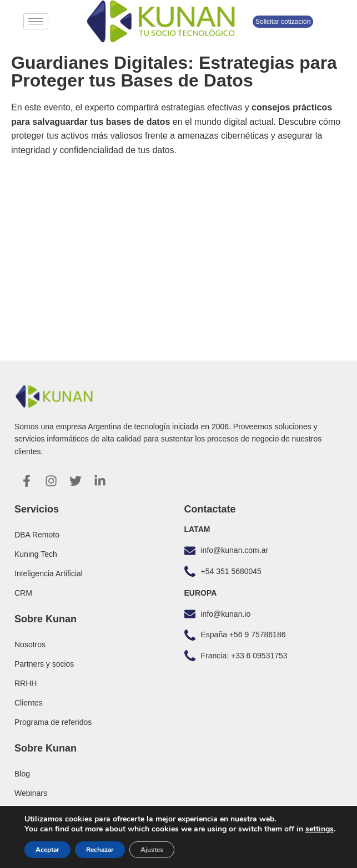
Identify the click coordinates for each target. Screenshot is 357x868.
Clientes (29, 703)
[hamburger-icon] (36, 21)
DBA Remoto (37, 535)
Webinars (31, 793)
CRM (23, 593)
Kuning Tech (36, 554)
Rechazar (100, 850)
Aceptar (47, 850)
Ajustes (152, 850)
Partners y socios (44, 664)
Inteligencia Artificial (49, 573)
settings (320, 829)
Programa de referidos (53, 722)
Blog (22, 774)
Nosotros (30, 644)
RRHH (26, 683)
